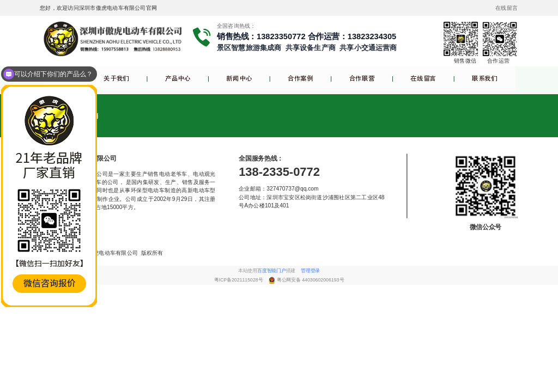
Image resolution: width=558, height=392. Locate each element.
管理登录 (310, 271)
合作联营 (362, 79)
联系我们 (485, 79)
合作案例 (301, 79)
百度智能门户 (272, 271)
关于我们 (116, 79)
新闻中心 (239, 79)
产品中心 (178, 79)
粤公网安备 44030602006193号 (310, 280)
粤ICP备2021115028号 (239, 280)
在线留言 (423, 79)
